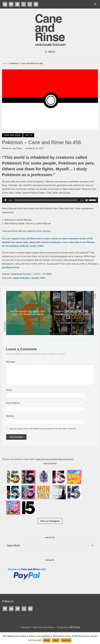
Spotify (35, 278)
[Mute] (87, 200)
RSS (43, 278)
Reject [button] (56, 640)
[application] (50, 200)
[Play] (6, 200)
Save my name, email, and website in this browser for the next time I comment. (43, 429)
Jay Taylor (17, 148)
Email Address (13, 403)
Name (9, 390)
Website (10, 416)
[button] (50, 52)
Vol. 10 (29, 135)
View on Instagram (50, 528)
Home (5, 63)
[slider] (46, 200)
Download (16, 274)
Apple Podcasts (21, 278)
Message (11, 362)
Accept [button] (47, 640)
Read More (66, 640)
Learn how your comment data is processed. (55, 459)
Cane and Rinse (12, 135)
